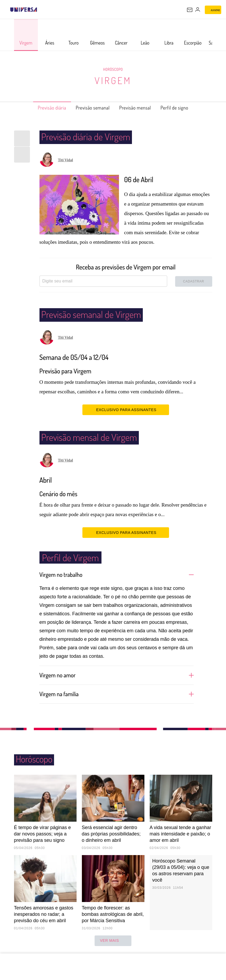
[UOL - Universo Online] (41, 10)
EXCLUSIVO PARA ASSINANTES (126, 410)
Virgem (113, 80)
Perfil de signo (183, 108)
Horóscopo (113, 69)
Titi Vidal (66, 160)
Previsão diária (43, 108)
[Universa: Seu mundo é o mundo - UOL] (24, 10)
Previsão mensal (139, 108)
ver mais (113, 941)
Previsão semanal (90, 108)
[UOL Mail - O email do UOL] (190, 10)
